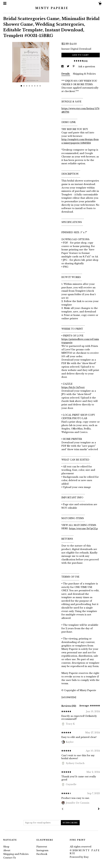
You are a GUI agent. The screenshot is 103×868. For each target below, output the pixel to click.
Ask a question (87, 66)
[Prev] (62, 809)
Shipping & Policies (84, 74)
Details (66, 74)
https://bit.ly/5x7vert (73, 387)
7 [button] (37, 86)
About (7, 850)
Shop (6, 847)
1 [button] (21, 86)
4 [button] (29, 86)
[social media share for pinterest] (74, 66)
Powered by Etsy (79, 857)
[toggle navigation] (5, 3)
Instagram (42, 850)
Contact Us (10, 858)
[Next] (99, 809)
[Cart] (100, 4)
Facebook (42, 854)
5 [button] (32, 86)
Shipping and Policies (16, 854)
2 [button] (24, 86)
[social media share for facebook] (63, 66)
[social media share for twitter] (68, 66)
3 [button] (27, 86)
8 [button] (40, 86)
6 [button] (35, 86)
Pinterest (42, 847)
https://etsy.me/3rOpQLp (83, 528)
